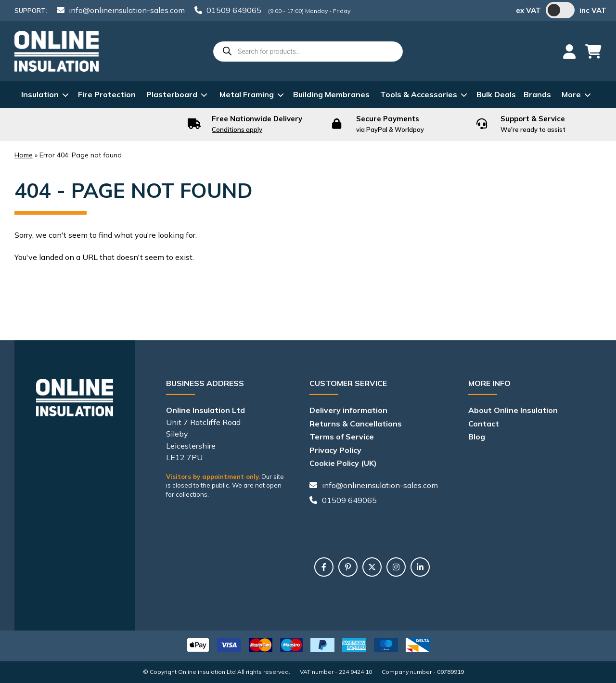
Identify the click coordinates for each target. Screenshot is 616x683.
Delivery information (348, 410)
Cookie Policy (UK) (343, 463)
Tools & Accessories (419, 94)
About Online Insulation (513, 410)
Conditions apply (237, 129)
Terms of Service (342, 437)
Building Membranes (331, 94)
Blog (477, 437)
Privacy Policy (335, 450)
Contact (484, 424)
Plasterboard (172, 94)
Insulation (40, 94)
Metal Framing (247, 94)
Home (24, 155)
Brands (537, 94)
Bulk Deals (496, 94)
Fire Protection (107, 94)
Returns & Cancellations (356, 424)
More (571, 94)
